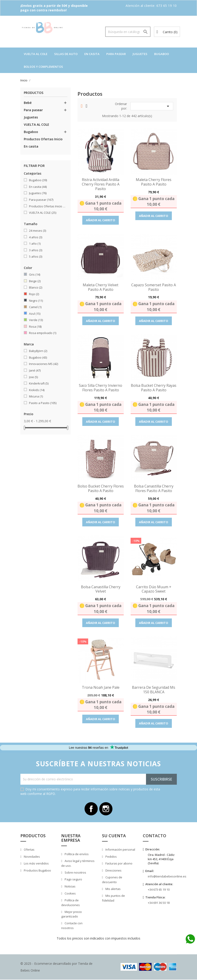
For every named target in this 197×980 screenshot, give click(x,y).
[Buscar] (128, 32)
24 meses (38, 231)
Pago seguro (73, 880)
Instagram (106, 809)
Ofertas (29, 850)
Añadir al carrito (101, 220)
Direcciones (113, 871)
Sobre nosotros (75, 873)
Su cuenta (114, 836)
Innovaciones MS (44, 364)
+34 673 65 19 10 (159, 890)
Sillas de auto (66, 54)
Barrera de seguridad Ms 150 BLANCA (154, 690)
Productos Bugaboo (37, 871)
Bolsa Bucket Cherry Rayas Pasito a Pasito (154, 388)
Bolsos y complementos (43, 67)
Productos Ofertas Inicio (43, 139)
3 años (36, 250)
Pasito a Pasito (43, 403)
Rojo (34, 294)
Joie (33, 377)
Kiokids (37, 390)
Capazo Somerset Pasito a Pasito (154, 287)
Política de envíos (76, 854)
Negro (36, 301)
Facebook (91, 809)
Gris (35, 274)
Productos (34, 93)
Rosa (35, 327)
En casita (92, 54)
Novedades (32, 857)
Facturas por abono (119, 864)
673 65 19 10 (167, 6)
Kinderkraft (39, 383)
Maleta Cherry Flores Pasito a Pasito (154, 182)
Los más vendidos (36, 864)
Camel (35, 307)
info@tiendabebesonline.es (167, 877)
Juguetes (140, 54)
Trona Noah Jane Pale (101, 687)
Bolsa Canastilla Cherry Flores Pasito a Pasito (154, 488)
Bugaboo (162, 54)
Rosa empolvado (43, 333)
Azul (35, 314)
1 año (35, 244)
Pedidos (111, 857)
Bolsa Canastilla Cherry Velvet (101, 589)
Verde (36, 320)
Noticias (70, 887)
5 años (36, 256)
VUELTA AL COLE (36, 54)
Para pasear (116, 54)
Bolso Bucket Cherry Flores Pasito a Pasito (101, 488)
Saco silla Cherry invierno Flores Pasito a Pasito (101, 388)
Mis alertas (113, 889)
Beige (35, 281)
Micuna (36, 396)
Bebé (28, 103)
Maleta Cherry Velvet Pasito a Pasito (101, 287)
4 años (36, 237)
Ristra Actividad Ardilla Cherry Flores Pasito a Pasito (101, 184)
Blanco (36, 287)
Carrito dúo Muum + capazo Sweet (154, 589)
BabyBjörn (38, 351)
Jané (35, 370)
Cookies (70, 894)
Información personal (120, 850)
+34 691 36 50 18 (159, 903)
